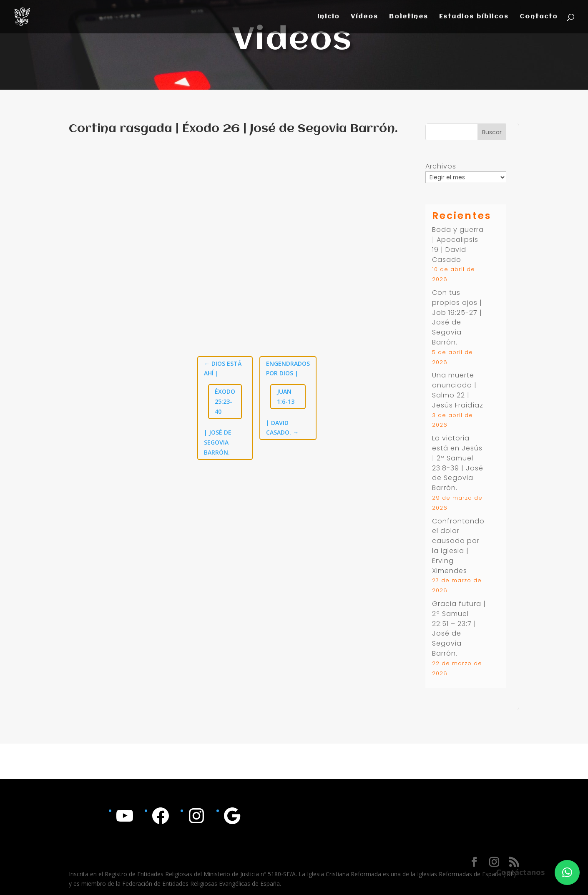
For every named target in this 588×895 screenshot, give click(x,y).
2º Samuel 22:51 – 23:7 (452, 619)
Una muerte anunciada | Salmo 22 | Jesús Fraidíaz (458, 390)
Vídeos (364, 17)
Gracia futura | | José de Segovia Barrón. (459, 629)
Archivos (441, 166)
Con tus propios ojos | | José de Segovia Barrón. (457, 317)
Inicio (329, 17)
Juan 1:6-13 (286, 396)
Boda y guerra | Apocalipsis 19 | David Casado (458, 244)
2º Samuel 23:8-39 (453, 463)
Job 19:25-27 (455, 313)
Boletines (409, 17)
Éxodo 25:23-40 (225, 401)
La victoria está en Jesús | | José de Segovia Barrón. (458, 463)
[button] (567, 872)
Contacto (539, 17)
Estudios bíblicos (474, 17)
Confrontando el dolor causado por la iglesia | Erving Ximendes (458, 546)
